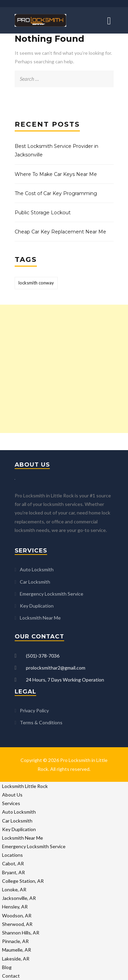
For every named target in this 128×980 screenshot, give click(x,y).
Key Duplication (37, 606)
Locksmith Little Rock (25, 786)
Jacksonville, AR (19, 898)
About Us (12, 795)
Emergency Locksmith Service (52, 594)
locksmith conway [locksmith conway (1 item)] (36, 283)
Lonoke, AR (14, 889)
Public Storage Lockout (43, 213)
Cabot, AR (13, 863)
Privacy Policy (34, 710)
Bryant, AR (13, 872)
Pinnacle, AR (15, 941)
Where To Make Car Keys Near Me (56, 174)
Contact (11, 976)
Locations (12, 855)
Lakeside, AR (16, 959)
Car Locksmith (35, 582)
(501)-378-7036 (43, 656)
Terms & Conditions (41, 722)
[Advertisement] (64, 369)
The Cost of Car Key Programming (56, 193)
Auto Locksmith (37, 569)
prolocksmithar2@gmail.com (56, 668)
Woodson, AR (17, 915)
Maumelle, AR (17, 950)
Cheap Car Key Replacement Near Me (60, 232)
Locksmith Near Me (40, 618)
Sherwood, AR (17, 924)
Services (11, 803)
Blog (7, 967)
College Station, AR (23, 881)
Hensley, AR (15, 907)
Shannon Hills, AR (21, 933)
